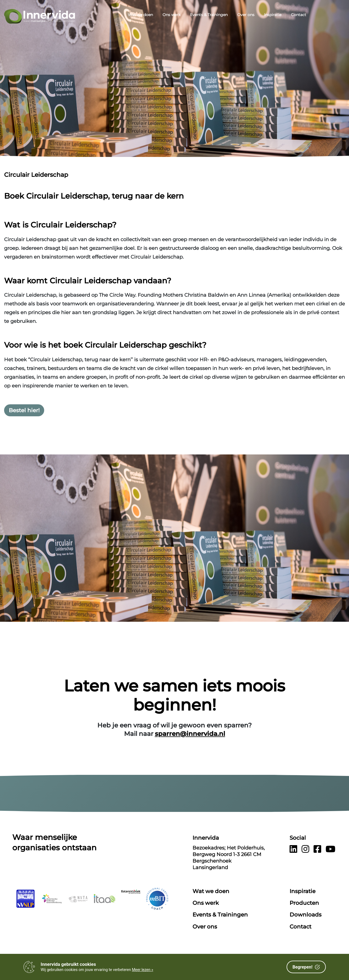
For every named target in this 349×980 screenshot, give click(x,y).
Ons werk (172, 15)
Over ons (246, 15)
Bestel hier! (24, 410)
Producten (304, 903)
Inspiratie (273, 15)
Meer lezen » (143, 970)
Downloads (306, 915)
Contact (299, 15)
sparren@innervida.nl (190, 734)
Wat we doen (140, 15)
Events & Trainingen (209, 15)
